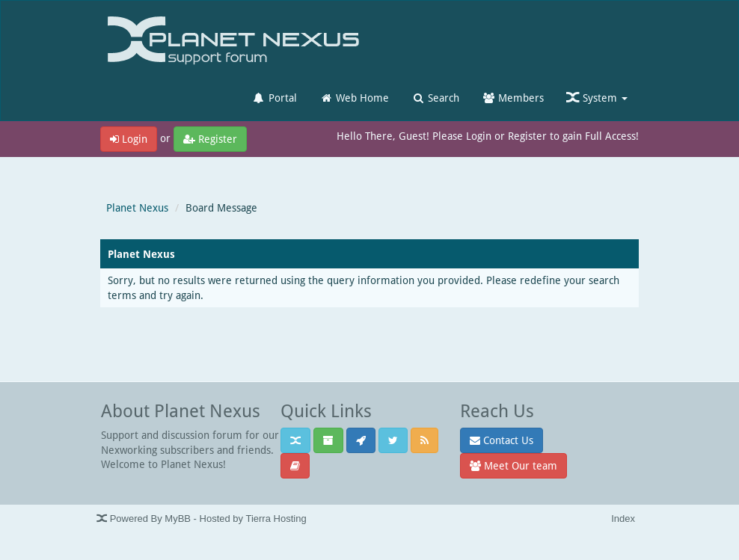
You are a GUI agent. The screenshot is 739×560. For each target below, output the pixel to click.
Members (513, 98)
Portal (275, 98)
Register (210, 139)
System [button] (597, 98)
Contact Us (502, 440)
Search (435, 98)
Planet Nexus (137, 207)
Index (623, 519)
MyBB (178, 519)
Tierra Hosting (276, 519)
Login (129, 139)
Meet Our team (513, 465)
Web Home (354, 98)
